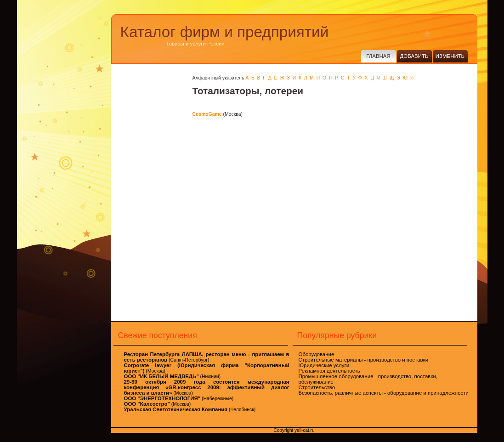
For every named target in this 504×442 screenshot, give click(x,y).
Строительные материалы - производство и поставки (364, 360)
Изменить (450, 56)
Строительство (317, 387)
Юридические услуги (324, 365)
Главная (378, 56)
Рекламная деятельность (329, 371)
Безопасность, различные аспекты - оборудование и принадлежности (384, 393)
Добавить (414, 56)
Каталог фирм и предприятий (225, 32)
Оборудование (317, 354)
